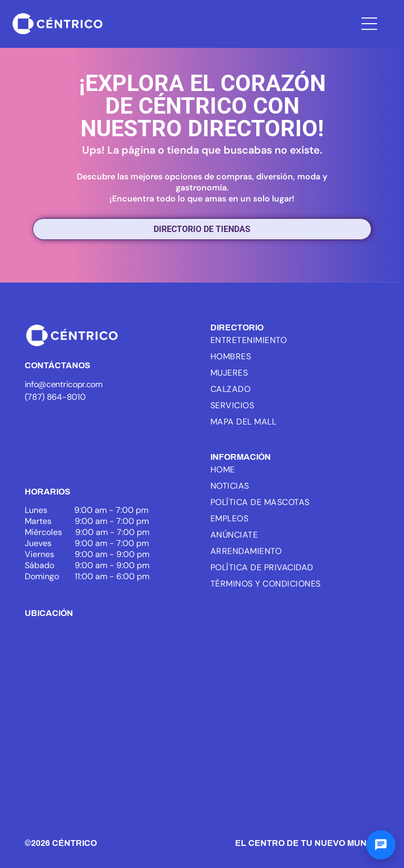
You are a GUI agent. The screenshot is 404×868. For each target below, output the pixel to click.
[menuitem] (265, 340)
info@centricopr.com (64, 384)
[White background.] (109, 431)
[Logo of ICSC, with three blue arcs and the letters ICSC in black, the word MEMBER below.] (55, 431)
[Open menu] (369, 24)
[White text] (164, 431)
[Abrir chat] (381, 845)
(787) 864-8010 (55, 397)
